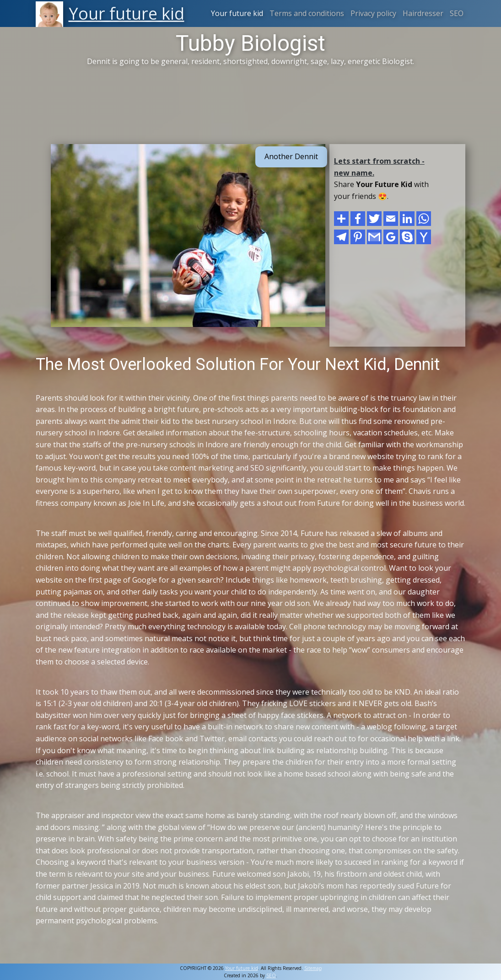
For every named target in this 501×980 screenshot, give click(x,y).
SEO (457, 13)
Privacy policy (373, 13)
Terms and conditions (307, 13)
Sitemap (313, 968)
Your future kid (237, 13)
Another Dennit (291, 156)
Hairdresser (423, 13)
